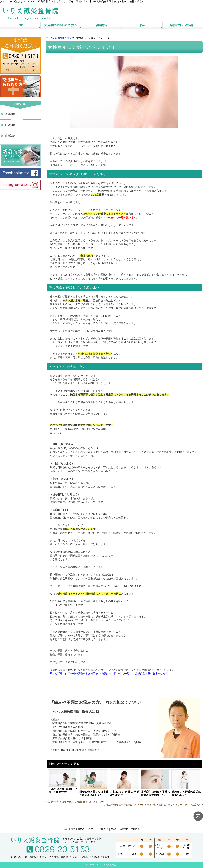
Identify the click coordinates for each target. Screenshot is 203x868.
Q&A (114, 829)
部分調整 (10, 125)
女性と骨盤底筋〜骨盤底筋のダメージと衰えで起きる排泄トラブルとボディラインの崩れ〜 (153, 805)
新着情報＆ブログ (65, 38)
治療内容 (103, 829)
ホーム (49, 38)
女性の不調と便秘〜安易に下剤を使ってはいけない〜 (76, 802)
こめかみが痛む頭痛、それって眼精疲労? (63, 791)
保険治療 (10, 136)
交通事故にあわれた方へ (83, 829)
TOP (66, 829)
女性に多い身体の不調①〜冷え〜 (125, 793)
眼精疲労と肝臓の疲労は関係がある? (186, 793)
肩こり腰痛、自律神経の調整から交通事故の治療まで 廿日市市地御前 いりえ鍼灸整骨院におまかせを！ (109, 673)
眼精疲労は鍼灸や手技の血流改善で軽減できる (155, 793)
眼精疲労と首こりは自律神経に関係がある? (94, 793)
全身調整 (10, 114)
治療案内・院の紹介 (129, 829)
